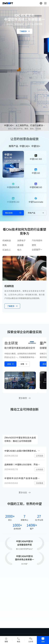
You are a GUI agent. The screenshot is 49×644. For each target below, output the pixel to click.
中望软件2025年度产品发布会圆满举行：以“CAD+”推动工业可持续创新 (23, 478)
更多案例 (24, 398)
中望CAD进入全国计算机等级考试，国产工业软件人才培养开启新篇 (23, 451)
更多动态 (24, 492)
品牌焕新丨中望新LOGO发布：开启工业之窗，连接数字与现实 (23, 465)
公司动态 (39, 456)
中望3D (8, 154)
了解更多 (10, 168)
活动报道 (39, 483)
